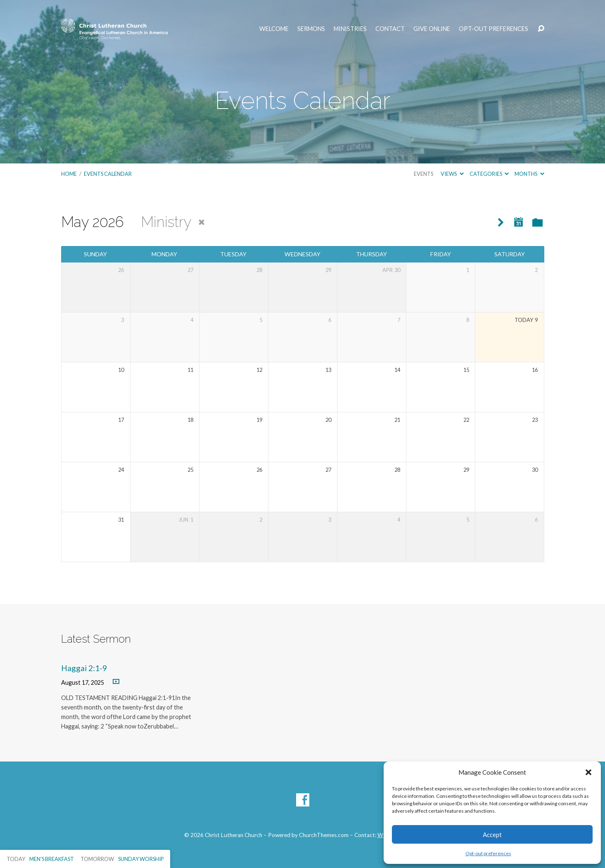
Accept (492, 835)
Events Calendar (108, 174)
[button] (588, 772)
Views (452, 174)
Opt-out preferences (488, 853)
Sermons (311, 29)
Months (529, 174)
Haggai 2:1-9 (84, 668)
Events (423, 174)
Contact (390, 29)
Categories (489, 174)
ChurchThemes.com (324, 835)
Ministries (350, 29)
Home (69, 174)
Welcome (274, 29)
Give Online (432, 29)
